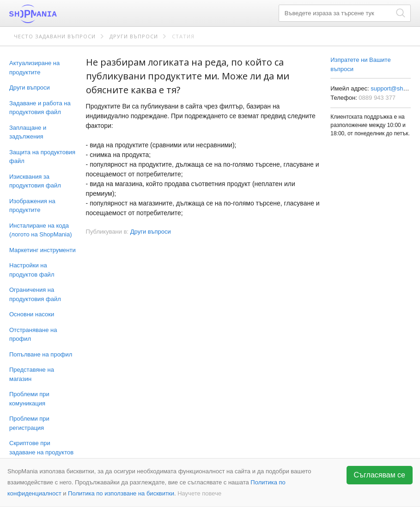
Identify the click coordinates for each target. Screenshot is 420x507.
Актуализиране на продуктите (34, 68)
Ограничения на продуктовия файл (35, 294)
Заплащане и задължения (28, 132)
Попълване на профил (41, 354)
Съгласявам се (380, 475)
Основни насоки (32, 314)
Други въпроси (134, 36)
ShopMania (55, 14)
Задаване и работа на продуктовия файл (40, 108)
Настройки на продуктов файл (32, 270)
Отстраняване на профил (33, 335)
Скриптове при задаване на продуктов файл (41, 452)
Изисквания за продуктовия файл (35, 181)
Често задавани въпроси (55, 36)
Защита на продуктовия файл (42, 157)
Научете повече (199, 493)
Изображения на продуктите (32, 206)
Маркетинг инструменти (43, 250)
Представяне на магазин (32, 374)
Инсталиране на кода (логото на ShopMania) (40, 230)
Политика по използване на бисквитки (121, 493)
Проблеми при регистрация (29, 423)
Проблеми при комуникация (29, 399)
